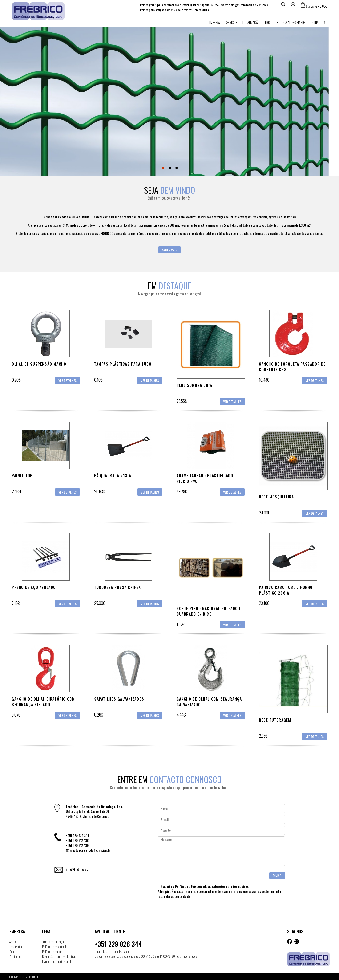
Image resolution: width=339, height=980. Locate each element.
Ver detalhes (67, 380)
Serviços (231, 22)
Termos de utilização (53, 942)
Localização (251, 22)
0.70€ (16, 380)
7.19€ (16, 603)
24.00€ (265, 513)
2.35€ (263, 736)
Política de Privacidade (191, 886)
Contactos (318, 22)
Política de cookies (53, 951)
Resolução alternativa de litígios (60, 956)
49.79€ (182, 491)
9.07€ (16, 715)
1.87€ (181, 624)
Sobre (12, 942)
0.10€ (98, 380)
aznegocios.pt (32, 977)
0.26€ (99, 715)
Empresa (215, 22)
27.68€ (17, 491)
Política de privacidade (55, 947)
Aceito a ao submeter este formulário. (204, 886)
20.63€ (100, 491)
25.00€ (100, 603)
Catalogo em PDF (294, 22)
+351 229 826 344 (118, 944)
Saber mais (169, 250)
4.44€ (181, 715)
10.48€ (264, 380)
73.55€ (182, 401)
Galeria (13, 951)
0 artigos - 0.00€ (314, 6)
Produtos (272, 22)
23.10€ (264, 603)
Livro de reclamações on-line (58, 961)
